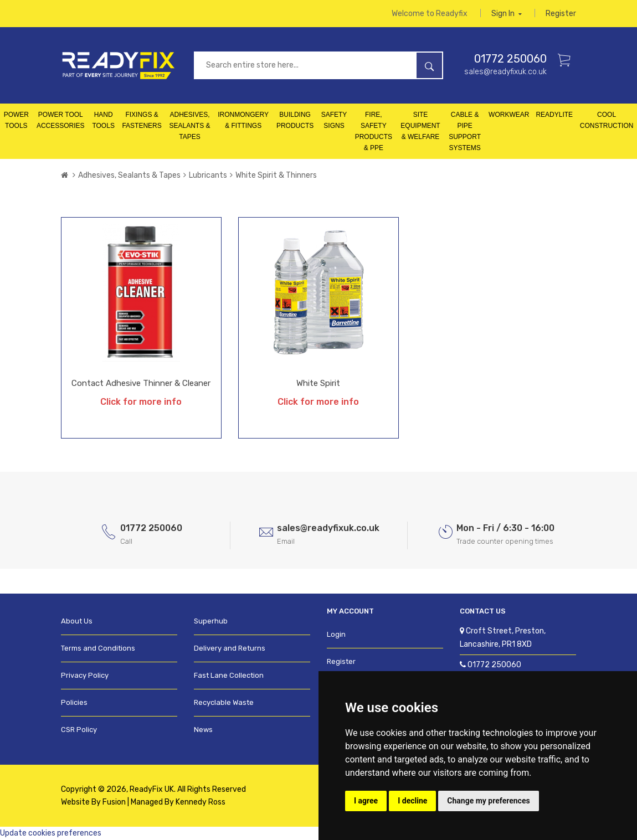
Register (561, 14)
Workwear (509, 115)
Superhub (211, 621)
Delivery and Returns (230, 648)
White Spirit (318, 383)
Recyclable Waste (224, 702)
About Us (77, 621)
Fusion (114, 802)
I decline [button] (412, 801)
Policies (74, 702)
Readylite (554, 115)
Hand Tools (103, 120)
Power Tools (16, 120)
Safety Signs (334, 120)
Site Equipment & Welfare (420, 126)
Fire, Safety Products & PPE (374, 131)
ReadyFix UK (152, 789)
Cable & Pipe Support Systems (465, 131)
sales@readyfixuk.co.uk (505, 72)
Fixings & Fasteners (142, 120)
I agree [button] (366, 801)
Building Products (295, 120)
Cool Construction (607, 120)
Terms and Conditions (98, 648)
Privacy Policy (85, 675)
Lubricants (208, 175)
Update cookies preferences (51, 833)
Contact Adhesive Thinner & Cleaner (141, 383)
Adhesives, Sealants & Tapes (190, 126)
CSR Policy (79, 730)
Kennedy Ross (201, 802)
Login (336, 634)
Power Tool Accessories (61, 120)
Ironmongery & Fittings (243, 120)
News (203, 730)
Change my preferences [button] (488, 801)
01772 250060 (510, 59)
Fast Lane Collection (229, 675)
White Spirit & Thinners (276, 175)
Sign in (507, 14)
